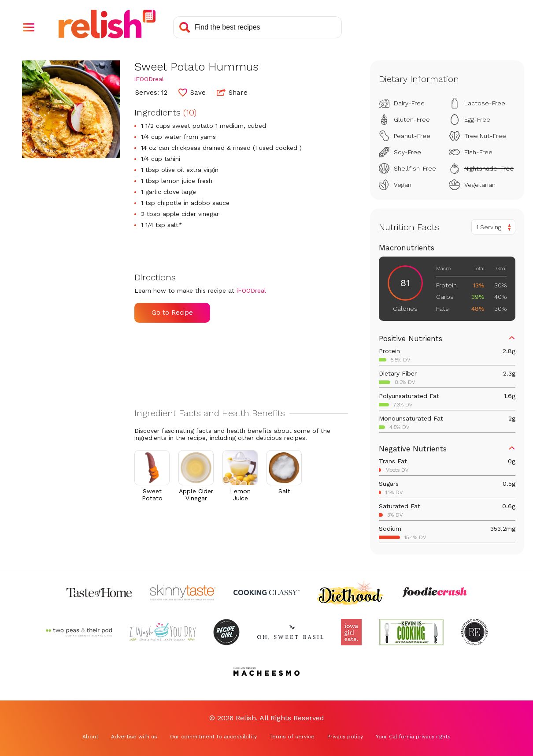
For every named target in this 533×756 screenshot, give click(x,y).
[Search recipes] (257, 27)
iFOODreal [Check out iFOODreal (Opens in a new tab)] (149, 79)
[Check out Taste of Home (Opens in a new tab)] (99, 592)
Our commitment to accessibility (213, 737)
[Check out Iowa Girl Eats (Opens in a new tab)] (351, 632)
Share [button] (232, 92)
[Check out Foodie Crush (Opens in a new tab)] (434, 592)
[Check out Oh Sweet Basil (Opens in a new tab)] (290, 632)
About (90, 737)
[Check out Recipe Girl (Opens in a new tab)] (226, 632)
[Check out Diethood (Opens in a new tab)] (350, 592)
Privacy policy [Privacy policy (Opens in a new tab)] (345, 737)
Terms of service (292, 737)
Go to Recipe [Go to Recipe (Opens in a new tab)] (172, 313)
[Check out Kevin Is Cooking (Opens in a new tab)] (411, 632)
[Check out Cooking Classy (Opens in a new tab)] (266, 592)
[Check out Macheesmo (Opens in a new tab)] (266, 672)
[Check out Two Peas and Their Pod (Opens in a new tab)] (79, 632)
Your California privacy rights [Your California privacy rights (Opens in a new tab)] (413, 737)
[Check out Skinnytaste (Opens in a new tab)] (183, 592)
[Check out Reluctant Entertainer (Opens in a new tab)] (474, 632)
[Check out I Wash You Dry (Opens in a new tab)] (163, 632)
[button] (29, 27)
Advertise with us (134, 737)
